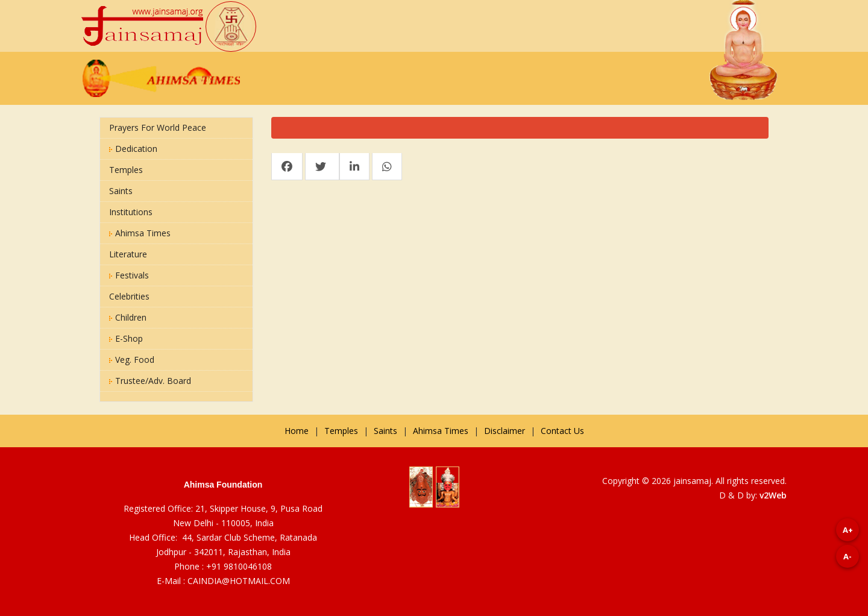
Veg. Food (132, 360)
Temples (126, 170)
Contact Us (562, 431)
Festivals (129, 275)
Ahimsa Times (140, 233)
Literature (128, 254)
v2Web (773, 495)
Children (128, 317)
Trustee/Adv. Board (150, 381)
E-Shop (126, 338)
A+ (848, 530)
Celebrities (129, 296)
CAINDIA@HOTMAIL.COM (239, 581)
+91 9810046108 (239, 566)
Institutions (131, 212)
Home (297, 431)
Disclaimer (505, 431)
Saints (121, 191)
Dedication (133, 149)
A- (848, 556)
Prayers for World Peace (158, 127)
